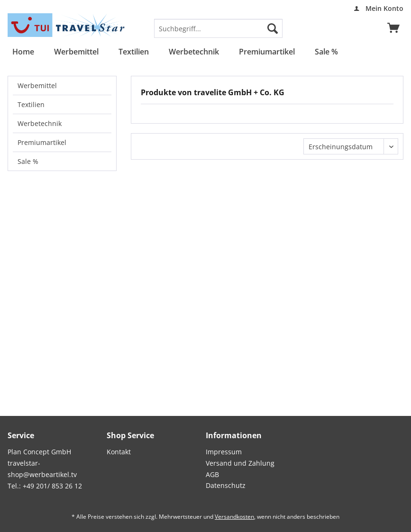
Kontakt (119, 452)
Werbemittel (37, 86)
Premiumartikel (42, 142)
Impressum (224, 452)
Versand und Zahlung (240, 463)
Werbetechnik (40, 123)
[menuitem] (376, 9)
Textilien (31, 104)
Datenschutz (226, 485)
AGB (212, 474)
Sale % (28, 161)
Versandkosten (234, 517)
